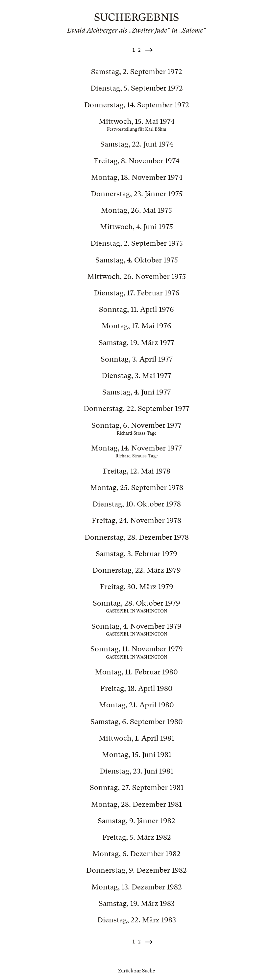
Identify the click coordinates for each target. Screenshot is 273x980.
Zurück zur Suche (136, 971)
